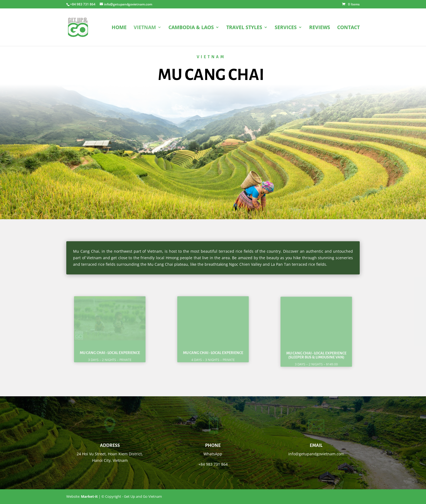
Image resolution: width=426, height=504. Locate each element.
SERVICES (286, 28)
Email (316, 446)
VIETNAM (145, 28)
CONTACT (348, 28)
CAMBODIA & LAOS (191, 28)
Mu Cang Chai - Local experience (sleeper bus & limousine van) (316, 351)
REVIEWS (320, 28)
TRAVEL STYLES (244, 28)
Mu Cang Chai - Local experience (110, 348)
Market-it (89, 496)
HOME (119, 28)
